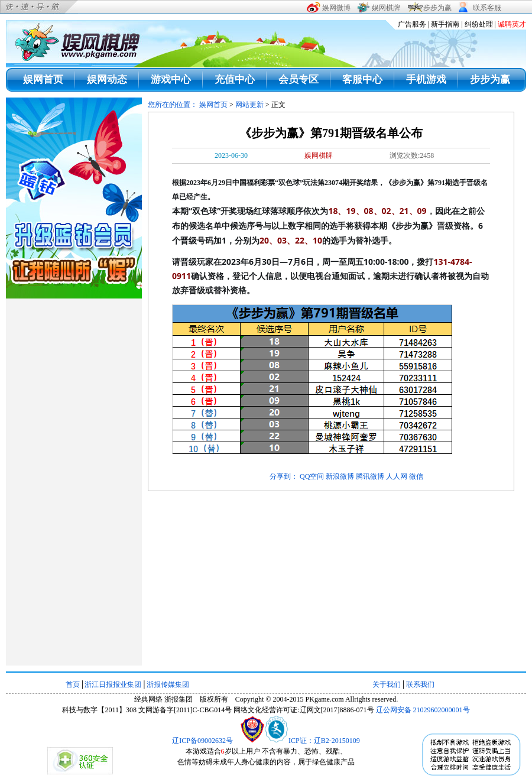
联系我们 (420, 684)
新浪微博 (340, 476)
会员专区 (299, 80)
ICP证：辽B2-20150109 (324, 741)
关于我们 (387, 684)
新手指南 (445, 24)
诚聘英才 (512, 24)
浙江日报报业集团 (113, 684)
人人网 (397, 476)
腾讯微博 (370, 476)
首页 (73, 684)
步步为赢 (490, 80)
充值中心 (235, 80)
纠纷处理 (479, 24)
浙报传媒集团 (168, 684)
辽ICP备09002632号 (202, 741)
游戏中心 (171, 80)
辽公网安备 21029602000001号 (423, 710)
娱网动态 (107, 80)
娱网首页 (43, 80)
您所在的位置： (173, 105)
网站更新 (249, 105)
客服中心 (362, 80)
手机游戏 (426, 80)
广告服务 (412, 24)
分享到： (284, 476)
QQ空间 (312, 476)
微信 (416, 476)
